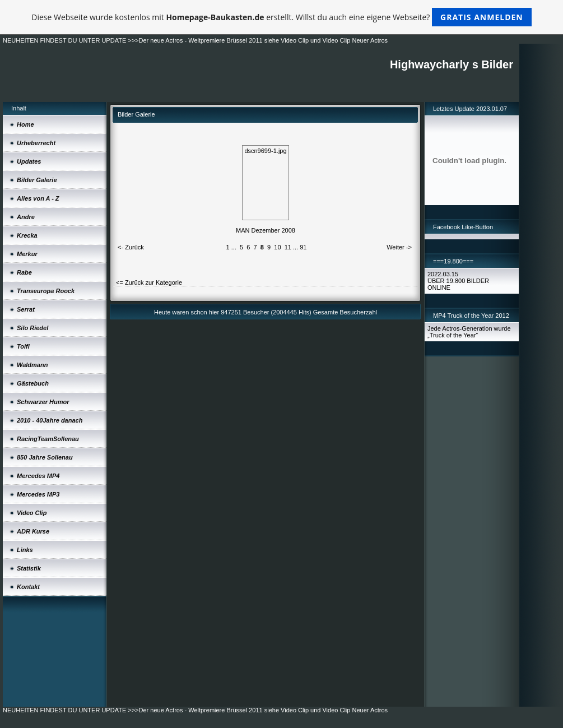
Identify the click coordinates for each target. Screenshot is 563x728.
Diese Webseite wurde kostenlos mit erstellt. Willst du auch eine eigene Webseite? (281, 17)
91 (303, 247)
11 (288, 247)
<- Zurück (131, 247)
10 (277, 247)
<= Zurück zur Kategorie (149, 282)
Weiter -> (399, 247)
